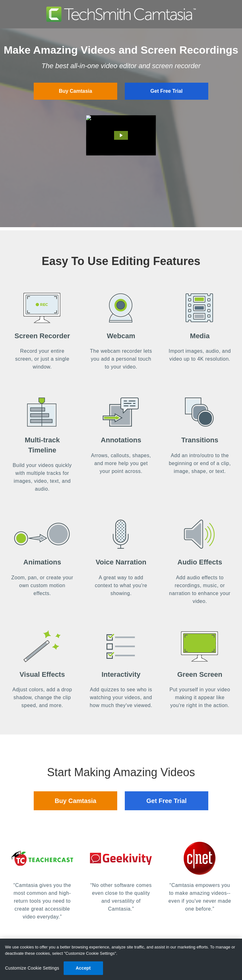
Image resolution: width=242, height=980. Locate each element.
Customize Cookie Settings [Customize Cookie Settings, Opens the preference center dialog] (32, 968)
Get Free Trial (166, 91)
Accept (83, 968)
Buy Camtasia (76, 91)
